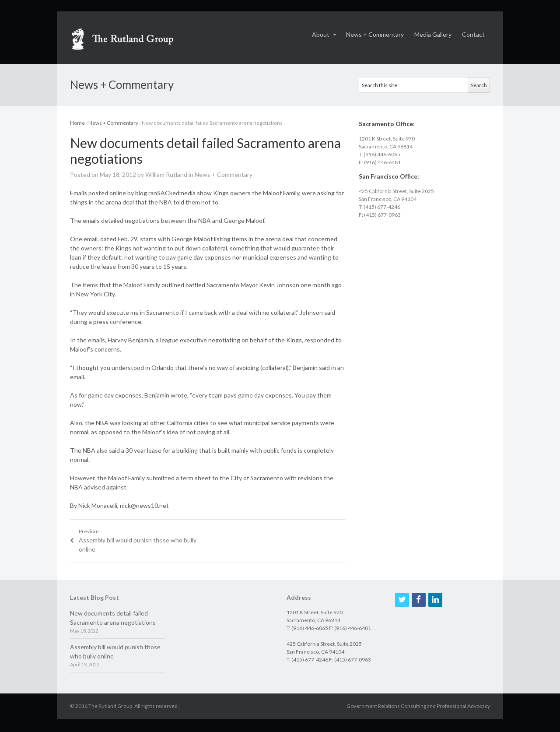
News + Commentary (375, 34)
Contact (473, 34)
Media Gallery (433, 34)
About (321, 34)
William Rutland (166, 174)
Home (77, 123)
